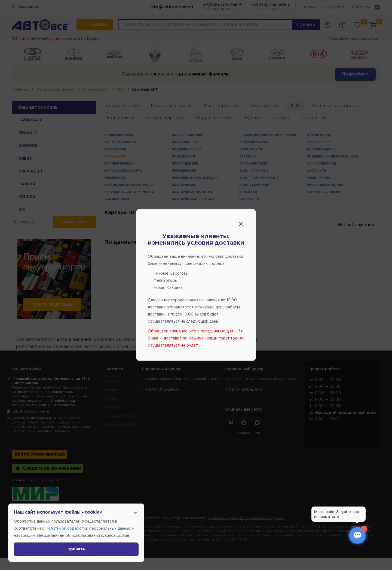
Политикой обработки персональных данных (88, 529)
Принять (76, 549)
